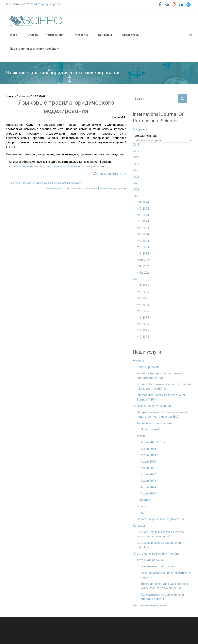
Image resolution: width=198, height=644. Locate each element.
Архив (141, 436)
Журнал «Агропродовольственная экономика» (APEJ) (160, 376)
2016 (136, 145)
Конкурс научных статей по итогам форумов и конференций (161, 534)
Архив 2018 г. (150, 449)
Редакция (143, 500)
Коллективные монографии (156, 566)
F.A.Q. (140, 513)
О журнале (140, 129)
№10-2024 (144, 260)
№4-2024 (143, 221)
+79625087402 (30, 4)
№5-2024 (143, 228)
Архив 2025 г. (150, 493)
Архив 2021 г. (150, 468)
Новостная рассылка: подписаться (161, 519)
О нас (14, 35)
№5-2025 (143, 311)
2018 (136, 157)
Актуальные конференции (155, 423)
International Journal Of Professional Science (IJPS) (161, 397)
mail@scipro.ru (51, 4)
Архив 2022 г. (150, 474)
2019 (136, 164)
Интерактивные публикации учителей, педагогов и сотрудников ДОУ (162, 415)
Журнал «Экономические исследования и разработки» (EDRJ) (164, 386)
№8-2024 (143, 247)
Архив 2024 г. (150, 487)
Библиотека (131, 35)
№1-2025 (143, 285)
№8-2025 (143, 330)
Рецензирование (148, 367)
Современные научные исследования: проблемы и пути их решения (57, 166)
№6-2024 (143, 234)
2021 (136, 177)
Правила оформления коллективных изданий (166, 575)
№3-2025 (143, 298)
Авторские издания (150, 560)
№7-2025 (143, 324)
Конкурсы (105, 35)
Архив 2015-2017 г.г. (154, 442)
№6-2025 (143, 318)
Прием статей (150, 429)
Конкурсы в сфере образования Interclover (159, 545)
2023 (136, 190)
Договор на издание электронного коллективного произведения (165, 586)
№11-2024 (144, 266)
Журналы (81, 35)
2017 (136, 151)
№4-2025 (143, 305)
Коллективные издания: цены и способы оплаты (162, 597)
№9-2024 (143, 254)
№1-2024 (143, 202)
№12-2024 (144, 273)
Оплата (33, 35)
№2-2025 (143, 292)
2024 (136, 196)
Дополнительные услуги (149, 605)
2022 (136, 183)
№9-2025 (143, 337)
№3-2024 (143, 215)
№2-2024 (143, 209)
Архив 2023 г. (150, 481)
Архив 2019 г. (150, 455)
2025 (136, 279)
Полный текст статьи (110, 174)
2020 (136, 170)
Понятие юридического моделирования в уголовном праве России (43, 183)
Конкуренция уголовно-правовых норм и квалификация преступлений (86, 188)
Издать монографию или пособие (33, 49)
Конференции (55, 35)
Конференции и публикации (152, 406)
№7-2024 (143, 241)
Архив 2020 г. (150, 462)
